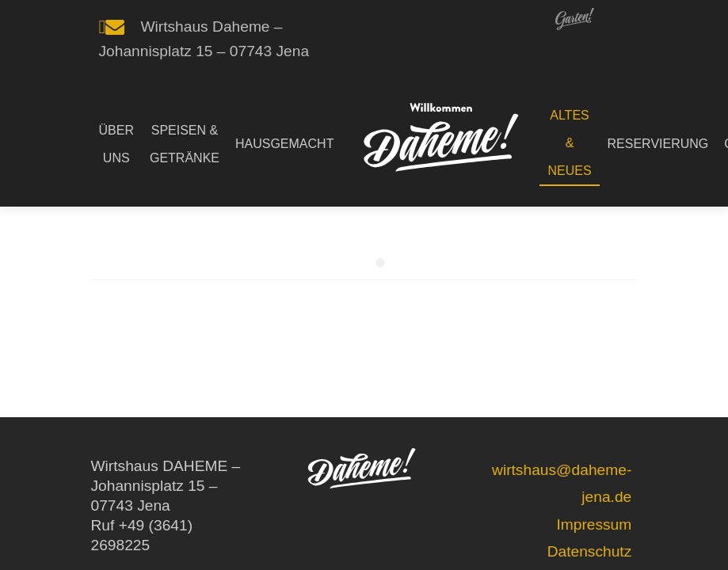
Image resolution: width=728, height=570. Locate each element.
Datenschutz (590, 551)
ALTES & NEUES (569, 143)
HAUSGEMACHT (284, 144)
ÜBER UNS (116, 144)
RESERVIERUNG (658, 144)
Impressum (594, 524)
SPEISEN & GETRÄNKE (185, 144)
